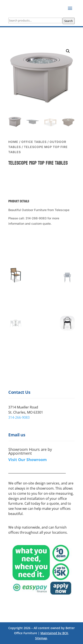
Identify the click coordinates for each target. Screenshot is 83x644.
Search (69, 21)
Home (13, 142)
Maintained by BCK (54, 633)
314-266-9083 (19, 417)
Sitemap (41, 638)
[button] (68, 51)
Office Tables (34, 142)
